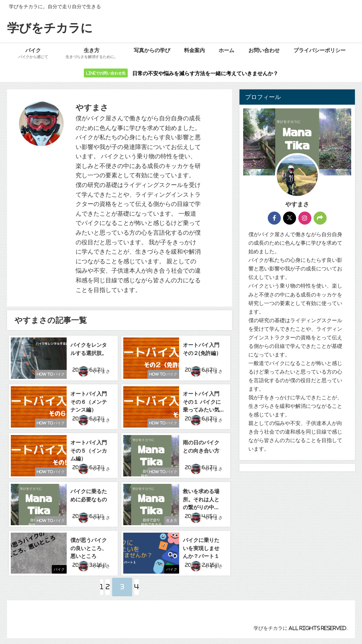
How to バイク (47, 375)
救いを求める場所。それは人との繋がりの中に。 (202, 497)
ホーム (226, 50)
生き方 (168, 521)
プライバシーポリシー (320, 50)
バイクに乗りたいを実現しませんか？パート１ (202, 545)
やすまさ (103, 374)
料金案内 (194, 50)
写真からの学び (152, 50)
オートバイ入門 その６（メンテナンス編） (89, 400)
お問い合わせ (264, 50)
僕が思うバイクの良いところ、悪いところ (89, 545)
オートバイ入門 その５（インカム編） (89, 449)
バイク (55, 569)
